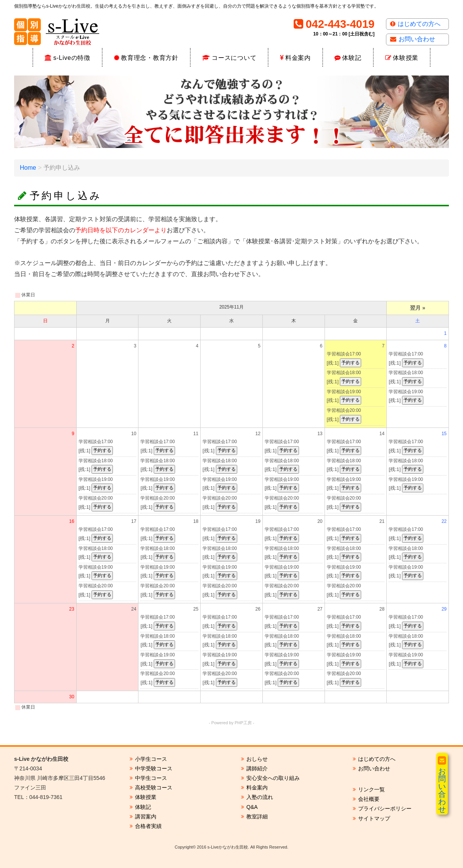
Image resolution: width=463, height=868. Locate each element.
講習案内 (146, 817)
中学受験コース (154, 768)
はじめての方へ (419, 24)
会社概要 (369, 799)
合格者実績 (148, 826)
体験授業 (406, 58)
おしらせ (257, 759)
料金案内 (298, 58)
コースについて (234, 58)
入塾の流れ (260, 797)
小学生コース (151, 759)
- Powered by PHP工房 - (231, 723)
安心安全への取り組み (273, 778)
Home (28, 168)
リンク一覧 (371, 789)
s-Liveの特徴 (72, 58)
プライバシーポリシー (385, 809)
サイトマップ (374, 818)
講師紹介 (257, 768)
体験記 (352, 58)
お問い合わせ (417, 39)
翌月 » (418, 308)
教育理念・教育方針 (150, 58)
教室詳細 (257, 817)
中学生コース (151, 778)
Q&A (252, 807)
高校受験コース (154, 788)
